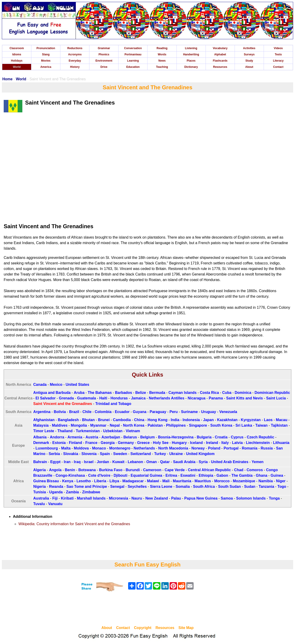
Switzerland (141, 454)
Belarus (130, 437)
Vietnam (133, 431)
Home (7, 79)
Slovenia (89, 454)
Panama (216, 398)
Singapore (198, 425)
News (162, 61)
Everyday (75, 61)
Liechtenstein (258, 443)
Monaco (99, 448)
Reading (162, 48)
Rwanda (56, 487)
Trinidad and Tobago (113, 404)
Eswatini (188, 475)
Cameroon (152, 470)
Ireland (212, 443)
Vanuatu (55, 504)
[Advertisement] (147, 609)
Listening (191, 48)
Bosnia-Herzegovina (176, 437)
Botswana (87, 470)
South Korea (221, 425)
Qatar (165, 462)
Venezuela (228, 412)
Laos (268, 420)
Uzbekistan (113, 431)
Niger (281, 481)
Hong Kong (157, 420)
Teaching (162, 67)
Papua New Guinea (201, 498)
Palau (176, 498)
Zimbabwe (91, 492)
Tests (278, 54)
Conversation (133, 48)
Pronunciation (46, 48)
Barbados (124, 393)
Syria (203, 462)
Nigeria (39, 487)
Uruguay (208, 412)
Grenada (66, 398)
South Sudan (229, 487)
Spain (105, 454)
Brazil (74, 412)
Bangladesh (68, 420)
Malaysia (41, 425)
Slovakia (71, 454)
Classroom (17, 48)
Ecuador (122, 412)
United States (77, 385)
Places (191, 61)
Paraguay (158, 412)
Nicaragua (196, 398)
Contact (278, 67)
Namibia (265, 481)
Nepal (115, 425)
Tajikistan (279, 425)
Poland (214, 448)
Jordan (103, 462)
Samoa (227, 498)
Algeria (39, 470)
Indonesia (191, 420)
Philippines (176, 425)
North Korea (134, 425)
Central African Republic (209, 470)
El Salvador (46, 398)
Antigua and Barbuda (52, 393)
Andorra (57, 437)
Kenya (68, 481)
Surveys (249, 54)
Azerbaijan (111, 437)
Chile (87, 412)
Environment (104, 61)
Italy (225, 443)
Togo (282, 487)
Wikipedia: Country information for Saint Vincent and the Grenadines (74, 524)
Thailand (65, 431)
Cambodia (122, 420)
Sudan (250, 487)
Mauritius (203, 481)
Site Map (186, 628)
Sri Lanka (244, 425)
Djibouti (121, 475)
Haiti (103, 398)
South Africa (204, 487)
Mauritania (182, 481)
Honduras (119, 398)
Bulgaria (204, 437)
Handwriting (191, 54)
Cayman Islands (183, 393)
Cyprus (237, 437)
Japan (208, 420)
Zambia (72, 492)
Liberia (100, 481)
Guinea (277, 475)
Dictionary (191, 67)
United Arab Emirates (230, 462)
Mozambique (244, 481)
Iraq (77, 462)
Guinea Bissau (46, 481)
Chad (239, 470)
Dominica (243, 393)
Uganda (56, 492)
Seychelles (137, 487)
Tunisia (40, 492)
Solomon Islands (251, 498)
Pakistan (155, 425)
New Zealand (157, 498)
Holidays (17, 61)
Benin (70, 470)
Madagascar (133, 481)
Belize (141, 393)
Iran (67, 462)
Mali (166, 481)
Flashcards (220, 61)
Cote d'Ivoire (99, 475)
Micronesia (118, 498)
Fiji (55, 498)
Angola (55, 470)
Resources (220, 67)
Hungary (179, 443)
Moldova (81, 448)
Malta (66, 448)
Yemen (258, 462)
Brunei (104, 420)
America (46, 67)
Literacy (278, 61)
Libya (114, 481)
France (91, 443)
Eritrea (171, 475)
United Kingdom (200, 454)
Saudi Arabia (184, 462)
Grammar (104, 48)
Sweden (120, 454)
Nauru (137, 498)
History (75, 67)
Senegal (117, 487)
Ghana (262, 475)
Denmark (41, 443)
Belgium (147, 437)
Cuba (227, 393)
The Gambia (242, 475)
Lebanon (135, 462)
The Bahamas (100, 393)
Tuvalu (39, 504)
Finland (75, 443)
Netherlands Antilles (167, 398)
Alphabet (220, 54)
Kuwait (118, 462)
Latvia (237, 443)
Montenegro (120, 448)
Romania (250, 448)
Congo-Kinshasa (70, 475)
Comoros (255, 470)
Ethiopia (206, 475)
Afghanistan (44, 420)
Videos (278, 48)
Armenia (75, 437)
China (139, 420)
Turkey (160, 454)
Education (133, 67)
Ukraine (176, 454)
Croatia (221, 437)
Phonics (104, 54)
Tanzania (266, 487)
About (249, 67)
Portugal (231, 448)
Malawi (153, 481)
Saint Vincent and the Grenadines (63, 404)
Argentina (42, 412)
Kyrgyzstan (251, 420)
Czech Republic (261, 437)
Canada (40, 385)
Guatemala (87, 398)
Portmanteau (133, 54)
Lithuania (281, 443)
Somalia (183, 487)
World (17, 67)
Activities (249, 48)
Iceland (196, 443)
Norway (198, 448)
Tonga (274, 498)
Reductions (75, 48)
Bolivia (60, 412)
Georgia (108, 443)
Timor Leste (44, 431)
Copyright (143, 628)
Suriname (189, 412)
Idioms (17, 54)
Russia (267, 448)
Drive (104, 67)
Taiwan (261, 425)
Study (249, 61)
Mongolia (79, 425)
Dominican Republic (272, 393)
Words (162, 54)
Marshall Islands (91, 498)
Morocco (222, 481)
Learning (133, 61)
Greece (143, 443)
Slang (46, 54)
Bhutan (88, 420)
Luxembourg (47, 448)
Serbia (54, 454)
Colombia (103, 412)
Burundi (133, 470)
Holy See (161, 443)
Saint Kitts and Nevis (244, 398)
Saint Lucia (276, 398)
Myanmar (98, 425)
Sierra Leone (161, 487)
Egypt (55, 462)
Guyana (140, 412)
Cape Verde (175, 470)
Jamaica (138, 398)
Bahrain (40, 462)
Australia (41, 498)
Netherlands (144, 448)
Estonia (59, 443)
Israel (89, 462)
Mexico (56, 385)
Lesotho (84, 481)
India (175, 420)
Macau (282, 420)
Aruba (79, 393)
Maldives (60, 425)
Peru (174, 412)
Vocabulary (220, 48)
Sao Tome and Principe (87, 487)
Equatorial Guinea (146, 475)
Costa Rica (209, 393)
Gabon (222, 475)
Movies (46, 61)
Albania (40, 437)
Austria (92, 437)
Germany (126, 443)
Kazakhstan (227, 420)
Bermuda (157, 393)
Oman (152, 462)
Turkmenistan (88, 431)
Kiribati (67, 498)
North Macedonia (173, 448)
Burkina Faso (111, 470)
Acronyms (75, 54)
